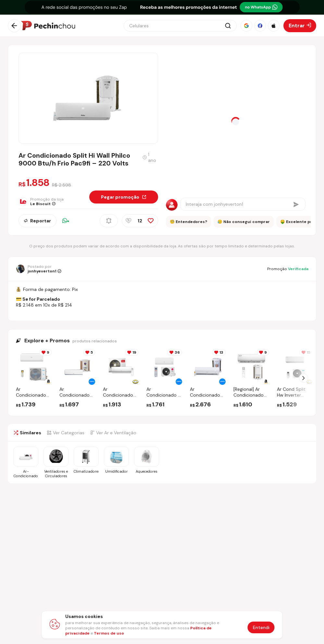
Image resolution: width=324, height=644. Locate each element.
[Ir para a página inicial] (48, 26)
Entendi (261, 627)
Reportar (37, 221)
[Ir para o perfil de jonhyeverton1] (39, 269)
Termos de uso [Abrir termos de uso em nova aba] (109, 633)
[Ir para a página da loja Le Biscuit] (45, 202)
